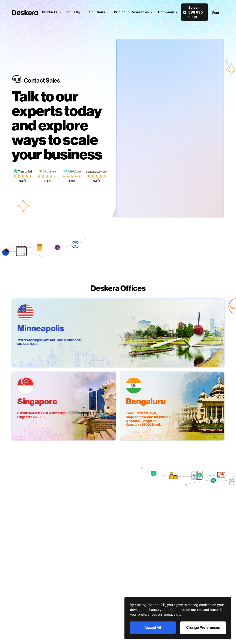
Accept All (153, 628)
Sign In (217, 12)
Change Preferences (203, 628)
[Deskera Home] (25, 12)
